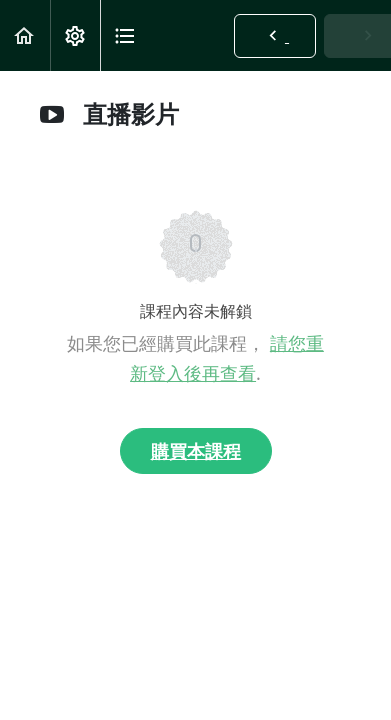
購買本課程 (196, 451)
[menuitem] (75, 35)
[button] (25, 35)
